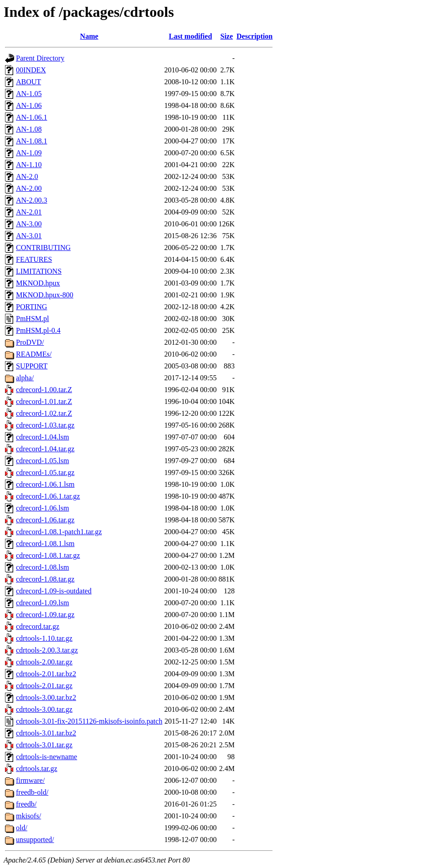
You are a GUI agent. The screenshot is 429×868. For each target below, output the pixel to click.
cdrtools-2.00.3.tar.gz (47, 650)
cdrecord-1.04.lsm (42, 437)
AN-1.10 (29, 165)
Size (227, 36)
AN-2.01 (29, 212)
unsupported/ (35, 840)
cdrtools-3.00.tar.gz (44, 709)
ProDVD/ (30, 342)
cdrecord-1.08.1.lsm (45, 544)
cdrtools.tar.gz (37, 768)
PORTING (31, 307)
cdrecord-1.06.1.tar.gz (48, 496)
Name (89, 36)
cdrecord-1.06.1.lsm (45, 484)
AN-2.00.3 (31, 200)
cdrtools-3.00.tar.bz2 (46, 697)
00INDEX (31, 70)
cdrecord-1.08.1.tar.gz (48, 555)
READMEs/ (34, 354)
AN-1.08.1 (31, 141)
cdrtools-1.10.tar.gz (44, 638)
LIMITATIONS (39, 271)
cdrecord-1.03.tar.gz (45, 425)
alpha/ (25, 378)
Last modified (190, 36)
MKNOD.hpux (38, 283)
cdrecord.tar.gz (38, 626)
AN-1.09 (29, 153)
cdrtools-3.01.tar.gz (44, 745)
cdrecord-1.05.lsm (42, 461)
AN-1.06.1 (31, 117)
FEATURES (34, 259)
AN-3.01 (29, 236)
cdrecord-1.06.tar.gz (45, 520)
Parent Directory (40, 58)
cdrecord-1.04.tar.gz (45, 449)
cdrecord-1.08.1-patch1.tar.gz (59, 532)
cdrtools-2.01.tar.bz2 (46, 674)
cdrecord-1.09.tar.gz (45, 615)
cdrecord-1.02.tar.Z (44, 413)
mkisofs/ (28, 816)
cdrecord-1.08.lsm (42, 567)
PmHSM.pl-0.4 (38, 330)
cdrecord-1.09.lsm (42, 603)
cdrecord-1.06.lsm (42, 508)
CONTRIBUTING (43, 248)
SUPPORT (32, 366)
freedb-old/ (32, 792)
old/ (22, 828)
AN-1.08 (29, 129)
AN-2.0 (27, 176)
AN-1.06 (29, 105)
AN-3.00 (29, 224)
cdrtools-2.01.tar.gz (44, 686)
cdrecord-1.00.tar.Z (44, 390)
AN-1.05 (29, 94)
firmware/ (30, 780)
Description (255, 36)
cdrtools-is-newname (47, 757)
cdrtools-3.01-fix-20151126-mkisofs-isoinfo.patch (89, 721)
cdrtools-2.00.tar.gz (44, 662)
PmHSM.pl (32, 319)
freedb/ (26, 804)
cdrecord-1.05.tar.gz (45, 472)
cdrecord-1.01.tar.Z (44, 401)
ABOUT (28, 82)
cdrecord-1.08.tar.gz (45, 579)
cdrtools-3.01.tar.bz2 (46, 733)
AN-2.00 (29, 188)
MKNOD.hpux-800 (45, 295)
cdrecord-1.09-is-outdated (54, 591)
